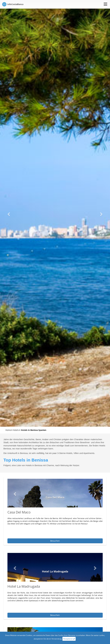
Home (8, 430)
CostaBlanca (13, 4)
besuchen (55, 541)
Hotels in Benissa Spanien (34, 430)
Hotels (16, 430)
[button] (8, 213)
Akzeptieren (69, 639)
